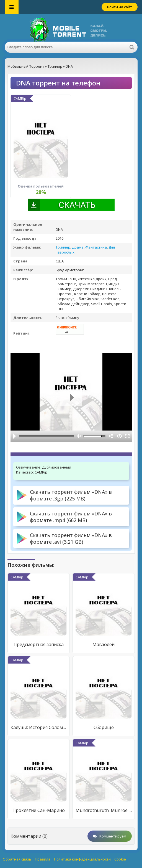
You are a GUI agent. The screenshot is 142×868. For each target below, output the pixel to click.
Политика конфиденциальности (82, 859)
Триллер (63, 247)
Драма (78, 247)
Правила (43, 859)
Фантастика (96, 247)
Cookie (120, 859)
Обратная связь (17, 859)
